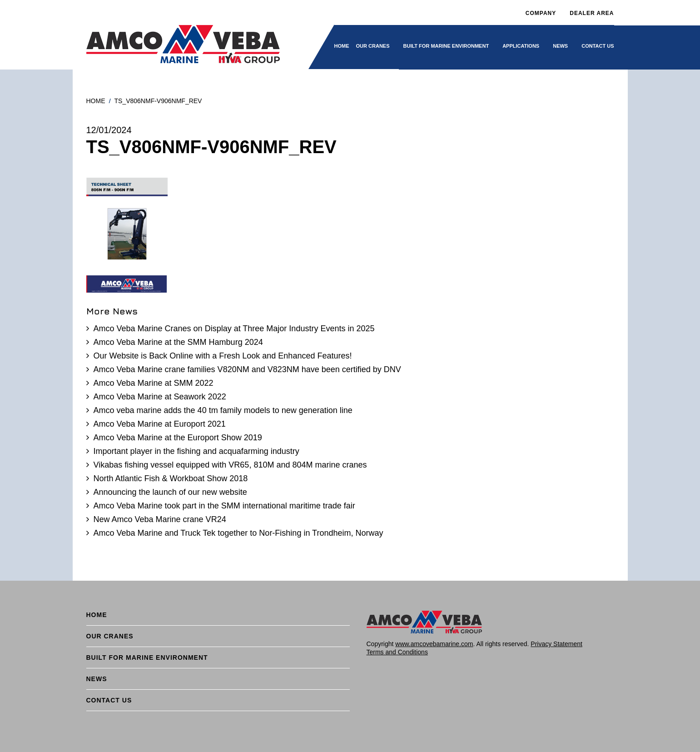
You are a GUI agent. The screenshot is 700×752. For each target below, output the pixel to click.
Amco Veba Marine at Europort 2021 (160, 424)
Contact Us (598, 46)
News (560, 46)
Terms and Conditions (397, 652)
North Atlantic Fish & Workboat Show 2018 (171, 478)
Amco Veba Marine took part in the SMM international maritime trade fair (224, 506)
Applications (521, 46)
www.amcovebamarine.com (434, 644)
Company (541, 13)
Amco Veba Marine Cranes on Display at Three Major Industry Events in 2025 (234, 329)
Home (342, 46)
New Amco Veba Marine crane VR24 (160, 519)
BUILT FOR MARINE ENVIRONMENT (446, 46)
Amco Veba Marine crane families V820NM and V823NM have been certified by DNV (247, 369)
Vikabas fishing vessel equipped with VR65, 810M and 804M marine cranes (230, 465)
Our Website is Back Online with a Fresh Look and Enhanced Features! (223, 356)
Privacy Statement (556, 644)
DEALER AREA (592, 13)
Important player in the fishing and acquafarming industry (196, 451)
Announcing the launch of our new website (170, 492)
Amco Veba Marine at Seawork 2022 (160, 397)
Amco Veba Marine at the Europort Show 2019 (178, 438)
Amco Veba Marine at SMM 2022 (154, 383)
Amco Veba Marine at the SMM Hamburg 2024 (178, 342)
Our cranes (373, 46)
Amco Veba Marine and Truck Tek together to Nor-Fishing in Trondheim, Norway (238, 533)
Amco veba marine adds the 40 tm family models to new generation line (223, 410)
